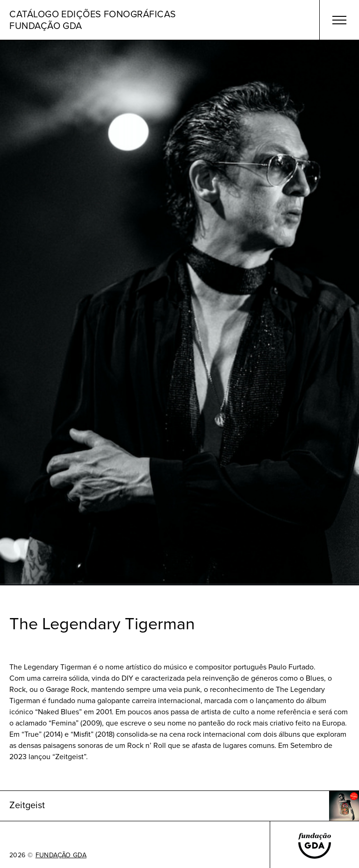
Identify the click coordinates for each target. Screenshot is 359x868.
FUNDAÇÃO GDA (61, 855)
